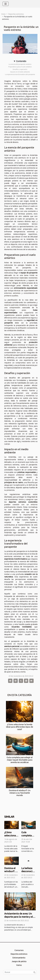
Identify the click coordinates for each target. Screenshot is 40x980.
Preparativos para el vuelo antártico (20, 67)
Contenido (21, 61)
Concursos (19, 950)
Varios (19, 965)
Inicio (3, 14)
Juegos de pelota (19, 961)
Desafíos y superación (20, 69)
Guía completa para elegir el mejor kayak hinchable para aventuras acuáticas (20, 760)
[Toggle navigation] (6, 4)
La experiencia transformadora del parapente (20, 74)
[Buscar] (20, 972)
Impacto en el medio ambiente (20, 72)
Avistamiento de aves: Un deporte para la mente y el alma (19, 917)
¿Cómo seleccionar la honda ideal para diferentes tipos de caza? (20, 727)
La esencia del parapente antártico (20, 64)
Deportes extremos (16, 14)
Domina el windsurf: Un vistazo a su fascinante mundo (20, 793)
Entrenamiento (19, 958)
